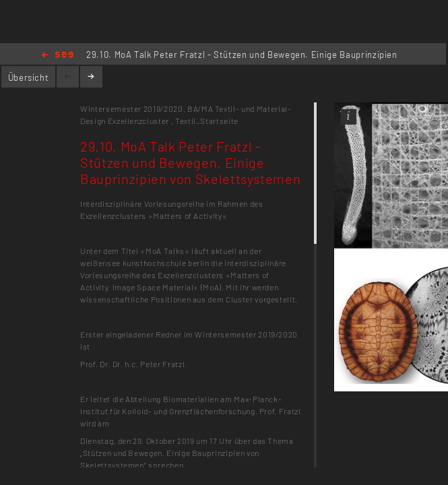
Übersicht (29, 77)
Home (58, 56)
